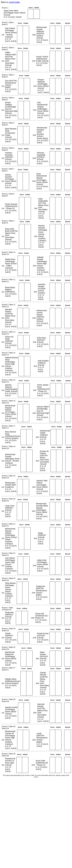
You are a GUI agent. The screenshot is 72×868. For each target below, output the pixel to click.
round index (14, 2)
